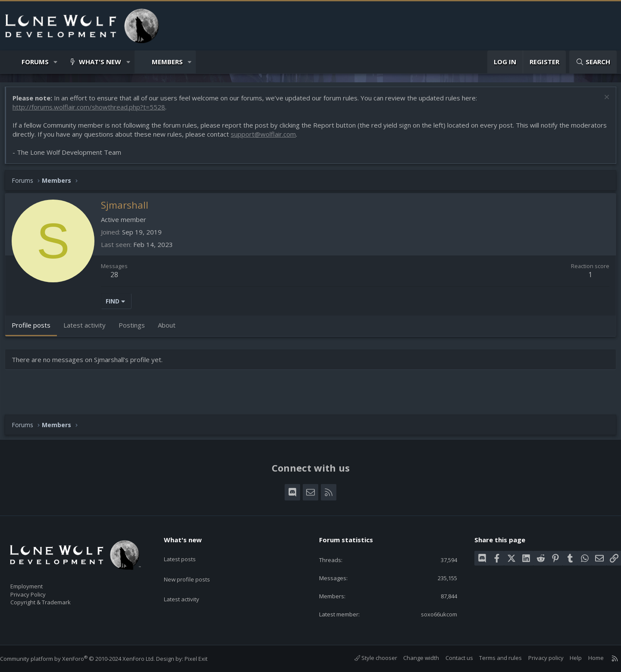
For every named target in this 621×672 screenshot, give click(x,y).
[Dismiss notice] (601, 102)
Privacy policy (537, 658)
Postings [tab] (136, 329)
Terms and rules (492, 658)
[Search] (593, 62)
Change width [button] (412, 658)
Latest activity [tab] (89, 329)
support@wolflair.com (305, 138)
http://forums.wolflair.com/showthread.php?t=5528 (93, 111)
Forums (35, 62)
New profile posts (195, 567)
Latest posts (187, 550)
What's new (100, 62)
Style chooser (367, 658)
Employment (38, 581)
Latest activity (189, 584)
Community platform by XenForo (86, 659)
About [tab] (171, 329)
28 (119, 279)
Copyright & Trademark (54, 599)
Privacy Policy (39, 590)
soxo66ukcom (432, 613)
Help (567, 658)
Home (587, 658)
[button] (56, 62)
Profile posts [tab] (35, 329)
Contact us (451, 658)
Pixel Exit (205, 659)
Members (167, 62)
